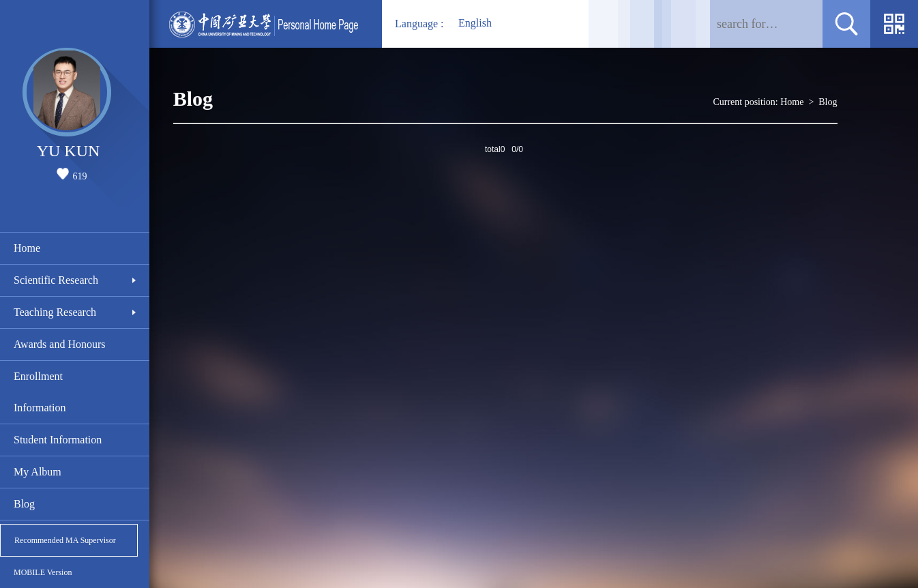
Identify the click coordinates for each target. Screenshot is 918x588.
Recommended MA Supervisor (65, 540)
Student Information (58, 440)
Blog (24, 504)
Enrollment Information (40, 392)
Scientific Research (56, 280)
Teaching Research (55, 312)
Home (27, 248)
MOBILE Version (43, 572)
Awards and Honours (60, 344)
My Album (38, 472)
